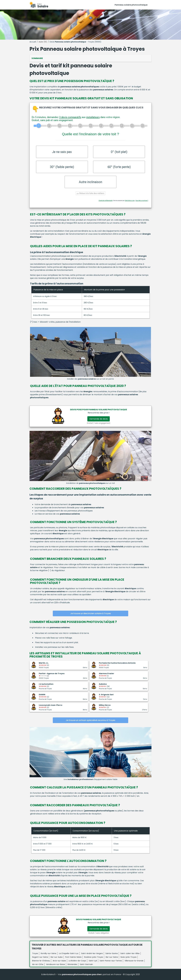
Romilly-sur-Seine (49, 953)
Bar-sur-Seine (112, 957)
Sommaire (37, 58)
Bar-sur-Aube (57, 957)
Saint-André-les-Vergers (92, 953)
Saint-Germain (86, 964)
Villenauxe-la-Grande (134, 961)
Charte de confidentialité (106, 201)
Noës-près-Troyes (129, 957)
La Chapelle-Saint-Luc (69, 953)
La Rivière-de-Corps (77, 961)
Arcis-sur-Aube (59, 961)
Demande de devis (99, 419)
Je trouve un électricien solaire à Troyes (91, 613)
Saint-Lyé (93, 961)
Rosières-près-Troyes (94, 957)
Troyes (35, 953)
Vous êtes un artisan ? (142, 201)
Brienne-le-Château (41, 961)
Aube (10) (43, 42)
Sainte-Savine (112, 953)
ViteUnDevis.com (130, 201)
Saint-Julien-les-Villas (130, 953)
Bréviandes (72, 964)
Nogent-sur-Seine (40, 957)
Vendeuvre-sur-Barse (55, 964)
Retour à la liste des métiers (90, 193)
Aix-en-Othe (38, 964)
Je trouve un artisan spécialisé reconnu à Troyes (90, 720)
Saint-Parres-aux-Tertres (111, 961)
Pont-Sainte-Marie (73, 957)
